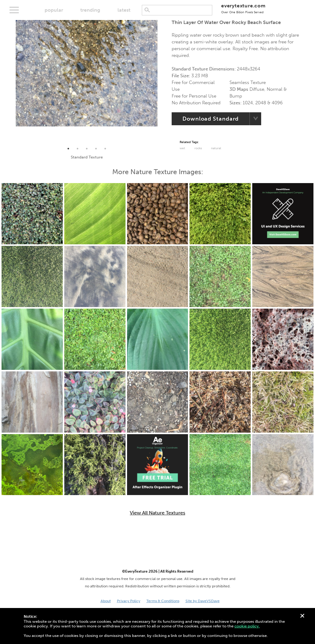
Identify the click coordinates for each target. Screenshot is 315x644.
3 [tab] (87, 149)
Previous (11, 82)
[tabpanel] (87, 73)
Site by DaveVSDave (203, 601)
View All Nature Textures (157, 513)
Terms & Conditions (163, 601)
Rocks (198, 148)
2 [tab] (78, 149)
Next (162, 82)
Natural (216, 148)
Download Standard (211, 119)
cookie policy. (247, 626)
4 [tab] (96, 149)
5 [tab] (105, 149)
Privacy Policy (129, 601)
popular (54, 10)
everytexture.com (243, 8)
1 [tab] (68, 149)
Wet (182, 148)
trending (90, 10)
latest (124, 10)
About (106, 601)
